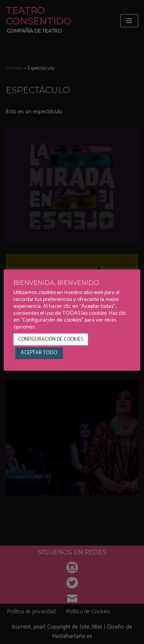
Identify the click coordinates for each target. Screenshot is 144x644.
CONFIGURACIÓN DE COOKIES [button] (51, 339)
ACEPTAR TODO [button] (39, 353)
